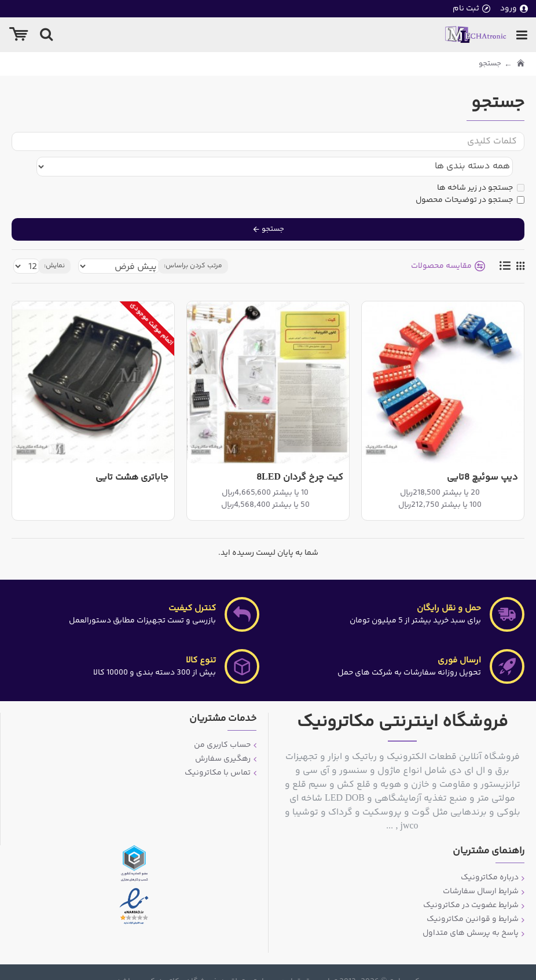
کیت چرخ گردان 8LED (300, 456)
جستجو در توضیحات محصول (470, 178)
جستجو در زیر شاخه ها (481, 166)
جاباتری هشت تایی (132, 456)
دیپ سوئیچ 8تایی (482, 456)
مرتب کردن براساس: (193, 244)
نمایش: (54, 244)
